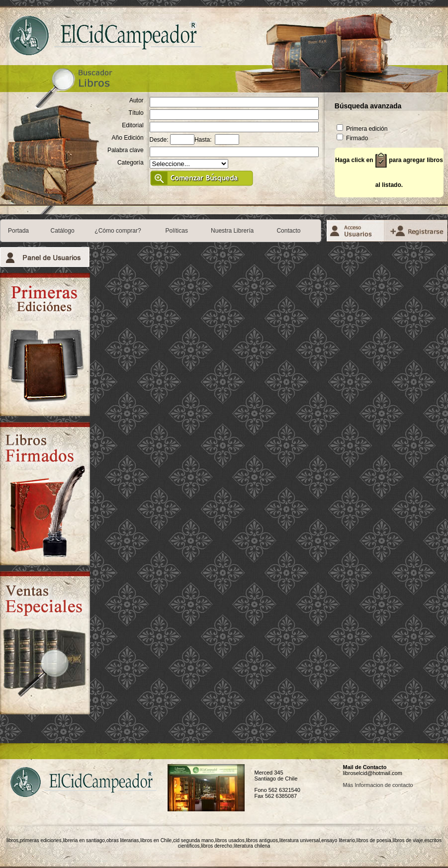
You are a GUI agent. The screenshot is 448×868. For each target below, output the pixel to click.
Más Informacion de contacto (378, 785)
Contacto (288, 231)
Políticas (177, 231)
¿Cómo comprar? (118, 231)
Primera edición (362, 129)
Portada (18, 231)
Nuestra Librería (232, 231)
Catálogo (63, 231)
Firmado (352, 138)
